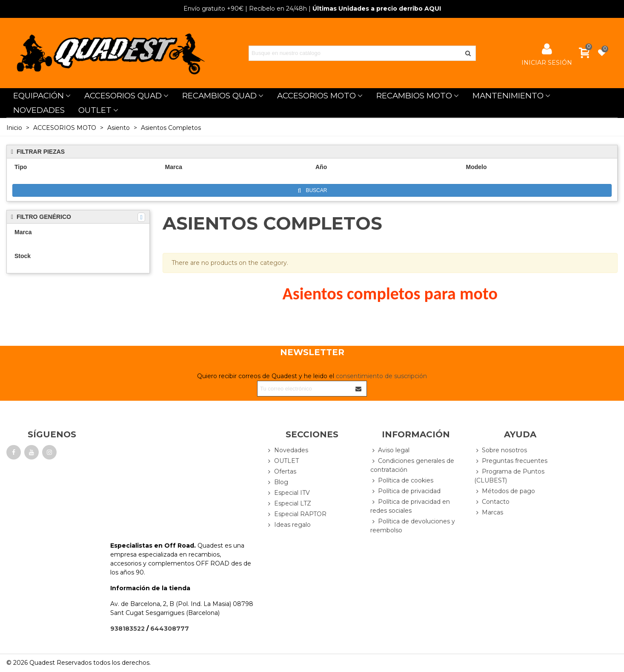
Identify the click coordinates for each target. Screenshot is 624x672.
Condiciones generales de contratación (412, 465)
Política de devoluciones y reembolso (413, 526)
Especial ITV (288, 493)
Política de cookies (402, 481)
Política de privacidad (405, 491)
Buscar (313, 191)
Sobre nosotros (501, 450)
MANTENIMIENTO (508, 96)
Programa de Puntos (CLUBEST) (509, 476)
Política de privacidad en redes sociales (410, 506)
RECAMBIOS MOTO (414, 96)
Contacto (492, 502)
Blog (277, 482)
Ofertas (281, 472)
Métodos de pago (505, 491)
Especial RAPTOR (296, 514)
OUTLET (95, 110)
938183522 (127, 629)
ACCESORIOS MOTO (316, 96)
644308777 (170, 629)
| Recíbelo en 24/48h (245, 9)
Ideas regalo (289, 525)
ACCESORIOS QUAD (123, 96)
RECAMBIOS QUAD (219, 96)
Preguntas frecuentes (511, 461)
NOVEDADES (39, 110)
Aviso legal (390, 450)
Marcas (489, 513)
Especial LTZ (289, 504)
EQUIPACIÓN (39, 96)
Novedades (287, 450)
